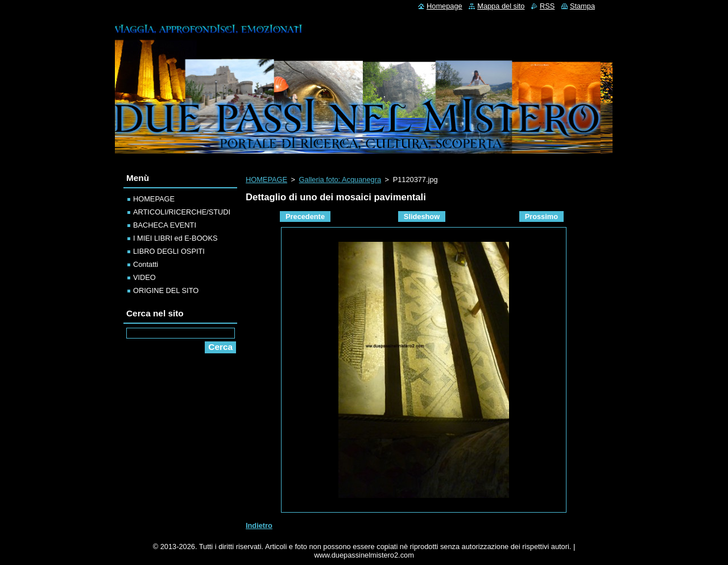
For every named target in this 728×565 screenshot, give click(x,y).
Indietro (259, 525)
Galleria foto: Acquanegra (340, 180)
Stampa (582, 6)
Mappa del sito (501, 6)
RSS (547, 6)
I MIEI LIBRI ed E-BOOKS (175, 238)
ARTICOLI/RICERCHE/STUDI (182, 212)
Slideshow (422, 216)
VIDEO (144, 277)
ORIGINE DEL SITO (166, 290)
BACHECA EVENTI (165, 225)
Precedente (305, 216)
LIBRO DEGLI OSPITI (169, 251)
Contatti (146, 264)
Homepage (444, 6)
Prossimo (541, 216)
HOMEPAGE (266, 180)
